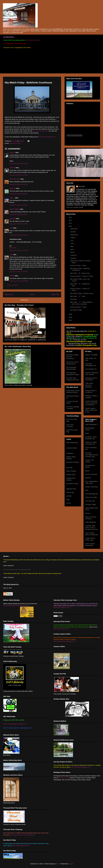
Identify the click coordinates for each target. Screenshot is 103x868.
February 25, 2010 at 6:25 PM (19, 281)
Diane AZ (13, 188)
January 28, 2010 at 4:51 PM (18, 184)
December (74, 229)
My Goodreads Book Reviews (71, 368)
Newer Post (9, 294)
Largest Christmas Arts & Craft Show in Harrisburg (91, 403)
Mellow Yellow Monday (71, 458)
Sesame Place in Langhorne (91, 391)
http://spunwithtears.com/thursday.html (23, 835)
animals (69, 496)
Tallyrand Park (71, 489)
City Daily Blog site (92, 494)
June (72, 244)
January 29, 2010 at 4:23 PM (18, 272)
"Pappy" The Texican (89, 461)
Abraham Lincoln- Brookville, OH (91, 438)
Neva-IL (88, 513)
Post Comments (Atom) (36, 300)
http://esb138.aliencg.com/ (62, 608)
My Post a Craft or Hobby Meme (72, 363)
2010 (71, 226)
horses (69, 503)
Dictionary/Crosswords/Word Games (73, 392)
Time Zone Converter (70, 426)
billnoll (58, 864)
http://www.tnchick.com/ (61, 629)
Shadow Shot (71, 475)
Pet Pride (69, 468)
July (72, 241)
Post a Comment (13, 285)
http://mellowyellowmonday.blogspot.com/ (16, 606)
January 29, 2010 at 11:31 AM (19, 250)
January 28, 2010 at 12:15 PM (19, 164)
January (73, 258)
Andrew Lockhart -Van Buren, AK (91, 443)
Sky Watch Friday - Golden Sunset (82, 293)
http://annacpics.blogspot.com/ (81, 767)
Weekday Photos (64, 778)
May (72, 246)
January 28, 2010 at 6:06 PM (18, 214)
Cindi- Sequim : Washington (90, 545)
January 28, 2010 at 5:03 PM (18, 194)
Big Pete (88, 478)
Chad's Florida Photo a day (90, 539)
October (73, 232)
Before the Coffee (91, 497)
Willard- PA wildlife (91, 355)
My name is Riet (15, 179)
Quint (87, 433)
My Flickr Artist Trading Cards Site (73, 379)
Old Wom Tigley (91, 504)
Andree (12, 276)
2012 (71, 220)
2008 (71, 317)
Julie (11, 228)
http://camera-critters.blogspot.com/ (65, 641)
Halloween (70, 453)
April (72, 249)
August (73, 238)
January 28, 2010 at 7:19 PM (18, 224)
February (74, 255)
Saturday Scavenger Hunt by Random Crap (92, 455)
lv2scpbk (13, 219)
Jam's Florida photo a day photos (92, 534)
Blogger (71, 864)
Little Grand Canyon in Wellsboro (89, 385)
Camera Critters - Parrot (78, 266)
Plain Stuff (13, 248)
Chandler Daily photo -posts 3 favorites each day (91, 528)
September (74, 235)
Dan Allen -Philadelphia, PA (91, 365)
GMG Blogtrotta (91, 522)
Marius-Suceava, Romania (91, 518)
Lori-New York (90, 501)
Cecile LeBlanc (15, 209)
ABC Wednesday (72, 443)
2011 (71, 223)
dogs (68, 500)
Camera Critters (72, 448)
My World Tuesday (73, 462)
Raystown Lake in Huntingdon (91, 379)
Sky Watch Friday (15, 143)
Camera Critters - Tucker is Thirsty (82, 276)
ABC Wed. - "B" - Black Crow (80, 273)
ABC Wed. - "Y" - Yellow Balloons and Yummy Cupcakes (81, 303)
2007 (71, 320)
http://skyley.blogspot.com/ (47, 137)
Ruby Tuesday (71, 471)
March (73, 252)
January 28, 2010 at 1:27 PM (18, 175)
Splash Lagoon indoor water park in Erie (91, 410)
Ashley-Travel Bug (91, 487)
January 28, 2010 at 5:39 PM (18, 205)
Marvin (88, 471)
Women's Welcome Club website (92, 374)
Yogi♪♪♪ (12, 198)
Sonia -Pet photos (91, 474)
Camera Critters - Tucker (78, 307)
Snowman (73, 299)
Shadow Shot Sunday (71, 479)
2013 (71, 217)
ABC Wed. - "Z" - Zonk (78, 296)
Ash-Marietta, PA (91, 369)
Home (32, 294)
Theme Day (70, 492)
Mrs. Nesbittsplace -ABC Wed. (91, 482)
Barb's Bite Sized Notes (33, 40)
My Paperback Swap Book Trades (73, 374)
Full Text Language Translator (73, 408)
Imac (87, 490)
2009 (71, 314)
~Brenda (12, 168)
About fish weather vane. (41, 131)
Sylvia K (12, 152)
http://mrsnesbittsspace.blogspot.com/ (15, 724)
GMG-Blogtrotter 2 (91, 424)
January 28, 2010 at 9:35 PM (18, 235)
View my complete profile (75, 207)
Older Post (55, 294)
